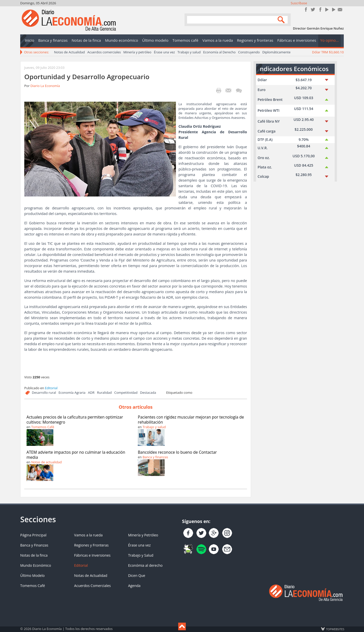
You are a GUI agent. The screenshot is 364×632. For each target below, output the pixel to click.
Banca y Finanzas (34, 545)
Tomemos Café (43, 427)
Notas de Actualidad (70, 52)
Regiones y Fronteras (91, 545)
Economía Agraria (72, 393)
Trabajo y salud (189, 52)
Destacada (148, 393)
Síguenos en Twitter (313, 9)
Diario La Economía (45, 86)
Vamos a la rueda (88, 535)
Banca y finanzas (155, 457)
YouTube (326, 9)
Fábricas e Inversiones (92, 555)
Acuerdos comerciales (104, 52)
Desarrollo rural (44, 393)
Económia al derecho (145, 565)
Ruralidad (104, 393)
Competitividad (126, 393)
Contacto (340, 9)
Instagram (320, 9)
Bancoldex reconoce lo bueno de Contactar (177, 452)
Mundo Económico (36, 565)
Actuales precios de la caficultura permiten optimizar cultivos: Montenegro (75, 420)
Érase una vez (164, 52)
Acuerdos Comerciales (92, 586)
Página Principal (33, 535)
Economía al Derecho (219, 52)
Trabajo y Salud (141, 555)
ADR (91, 393)
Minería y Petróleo (143, 535)
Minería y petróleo (137, 52)
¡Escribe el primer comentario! (239, 91)
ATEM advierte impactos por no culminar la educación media (76, 455)
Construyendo (249, 52)
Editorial (51, 388)
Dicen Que (137, 575)
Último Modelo (32, 575)
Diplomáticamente (277, 52)
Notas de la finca (34, 555)
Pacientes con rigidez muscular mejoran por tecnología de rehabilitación (191, 420)
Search (282, 19)
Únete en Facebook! (306, 9)
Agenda (134, 586)
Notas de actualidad (46, 462)
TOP (335, 629)
